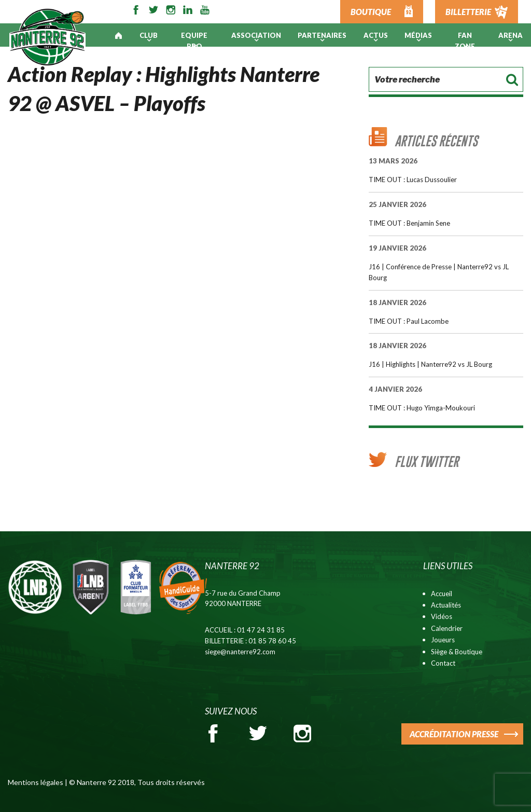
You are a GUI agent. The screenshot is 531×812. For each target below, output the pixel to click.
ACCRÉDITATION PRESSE (454, 734)
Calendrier (447, 628)
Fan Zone (465, 41)
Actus (376, 35)
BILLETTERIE (468, 12)
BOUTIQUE (371, 12)
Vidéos (442, 616)
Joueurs (443, 640)
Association (256, 35)
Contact (443, 663)
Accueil (442, 594)
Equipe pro (194, 41)
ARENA (511, 35)
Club (149, 35)
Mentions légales (36, 782)
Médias (418, 35)
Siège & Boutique (457, 652)
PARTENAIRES (322, 35)
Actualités (446, 605)
